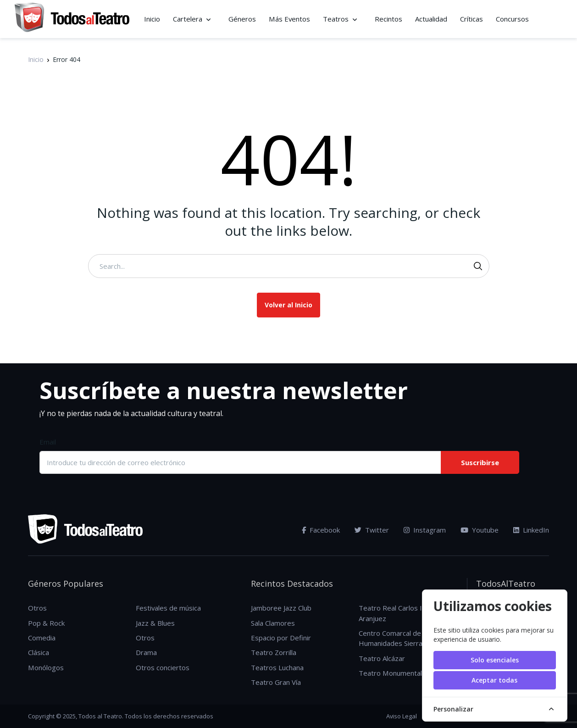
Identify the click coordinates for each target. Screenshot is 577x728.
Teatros (336, 19)
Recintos (388, 19)
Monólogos (46, 667)
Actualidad (431, 19)
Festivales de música (168, 608)
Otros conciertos (163, 667)
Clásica (39, 652)
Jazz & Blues (155, 623)
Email (48, 442)
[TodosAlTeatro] (72, 19)
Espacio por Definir (281, 638)
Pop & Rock (46, 623)
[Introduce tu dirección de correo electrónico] (240, 462)
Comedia (42, 638)
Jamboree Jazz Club (281, 608)
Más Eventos (289, 19)
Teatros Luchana (277, 667)
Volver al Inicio (288, 305)
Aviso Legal (402, 716)
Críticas (472, 19)
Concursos (512, 19)
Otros (37, 608)
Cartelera (188, 19)
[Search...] (289, 266)
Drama (146, 652)
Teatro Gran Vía (276, 682)
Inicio (152, 19)
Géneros (242, 19)
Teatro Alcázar (382, 658)
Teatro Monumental (390, 673)
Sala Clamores (273, 623)
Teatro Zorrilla (274, 652)
